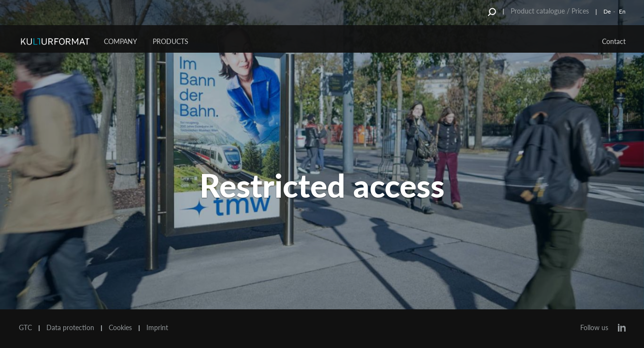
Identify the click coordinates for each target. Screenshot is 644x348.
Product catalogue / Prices (550, 11)
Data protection (70, 328)
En (622, 11)
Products (171, 41)
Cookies (120, 328)
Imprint (157, 328)
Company (121, 41)
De (607, 11)
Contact (614, 41)
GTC (25, 328)
